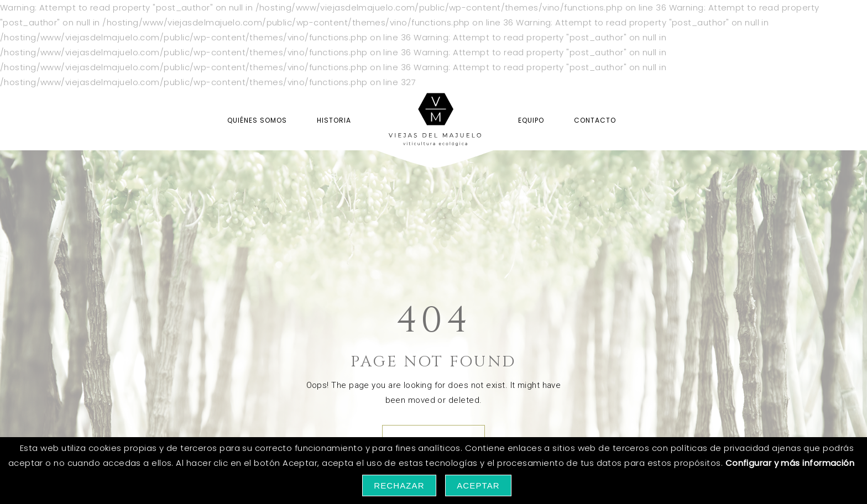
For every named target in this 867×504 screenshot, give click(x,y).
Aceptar (478, 485)
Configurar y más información (790, 463)
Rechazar (399, 485)
